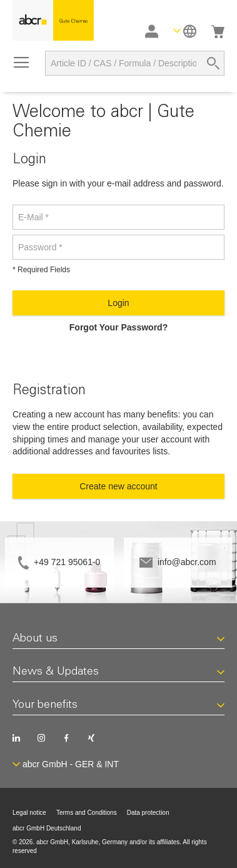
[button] (185, 31)
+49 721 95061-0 (67, 562)
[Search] (213, 63)
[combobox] (135, 63)
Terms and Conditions (87, 813)
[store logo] (53, 20)
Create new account (119, 486)
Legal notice (29, 813)
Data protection (148, 813)
